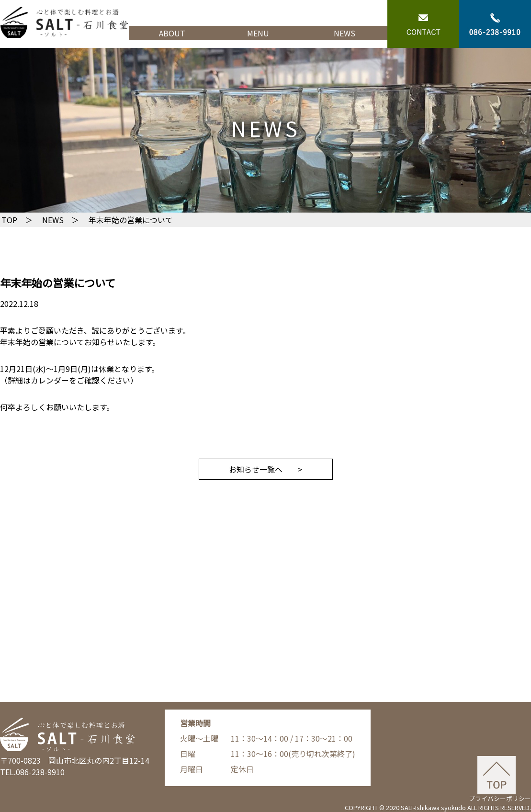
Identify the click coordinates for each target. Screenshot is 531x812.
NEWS (345, 33)
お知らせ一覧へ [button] (256, 469)
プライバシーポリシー (500, 798)
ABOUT (172, 33)
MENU (258, 33)
